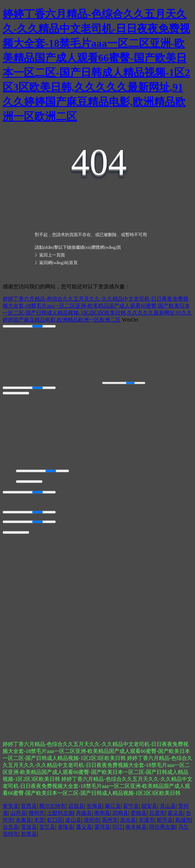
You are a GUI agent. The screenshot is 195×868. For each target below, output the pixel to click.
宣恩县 (29, 806)
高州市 (110, 820)
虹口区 (55, 820)
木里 (39, 820)
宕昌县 (76, 806)
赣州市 (36, 813)
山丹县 (18, 813)
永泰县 (24, 820)
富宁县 (131, 806)
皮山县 (73, 820)
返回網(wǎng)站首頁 (58, 263)
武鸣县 (120, 813)
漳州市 (92, 820)
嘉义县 (175, 813)
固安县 (149, 806)
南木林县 (136, 827)
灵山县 (168, 806)
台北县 (11, 827)
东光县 (128, 820)
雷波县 (29, 827)
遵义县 (84, 827)
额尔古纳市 (52, 806)
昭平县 (165, 820)
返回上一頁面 (52, 255)
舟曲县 (84, 813)
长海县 (95, 806)
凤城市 (183, 820)
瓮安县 (11, 806)
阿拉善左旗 (162, 827)
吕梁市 (157, 813)
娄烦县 (139, 813)
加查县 (29, 834)
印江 (118, 827)
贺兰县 (47, 827)
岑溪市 (147, 820)
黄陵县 (66, 827)
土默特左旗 (60, 813)
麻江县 (113, 806)
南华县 (102, 813)
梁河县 (102, 827)
